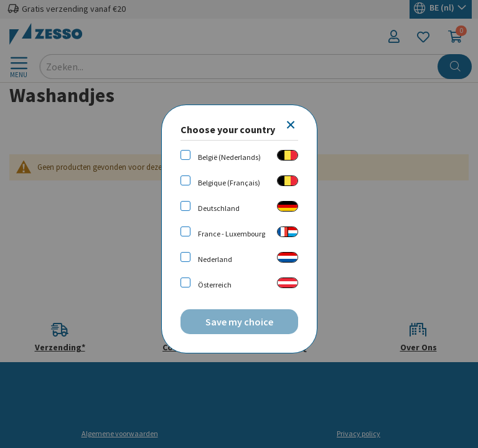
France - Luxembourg (232, 234)
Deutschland (219, 208)
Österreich (215, 285)
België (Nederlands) (229, 157)
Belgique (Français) (229, 183)
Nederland (215, 259)
